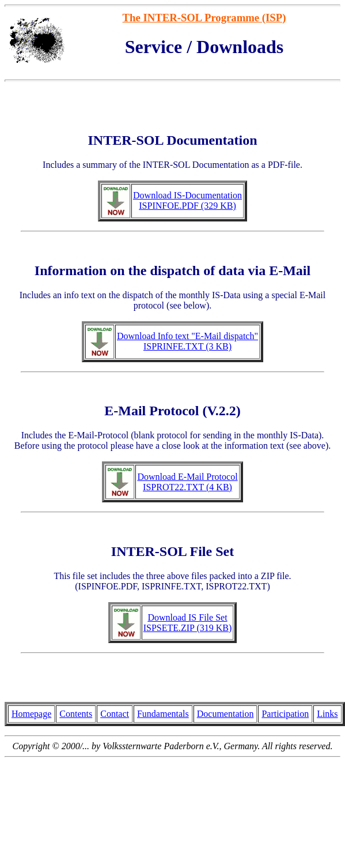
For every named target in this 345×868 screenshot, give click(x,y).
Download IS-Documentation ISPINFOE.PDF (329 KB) (187, 200)
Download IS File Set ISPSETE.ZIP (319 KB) (188, 623)
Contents (76, 714)
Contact (115, 714)
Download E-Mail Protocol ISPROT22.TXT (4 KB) (187, 482)
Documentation (225, 714)
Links (327, 714)
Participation (285, 714)
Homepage (31, 714)
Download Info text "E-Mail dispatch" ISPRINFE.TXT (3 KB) (187, 341)
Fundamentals (163, 714)
